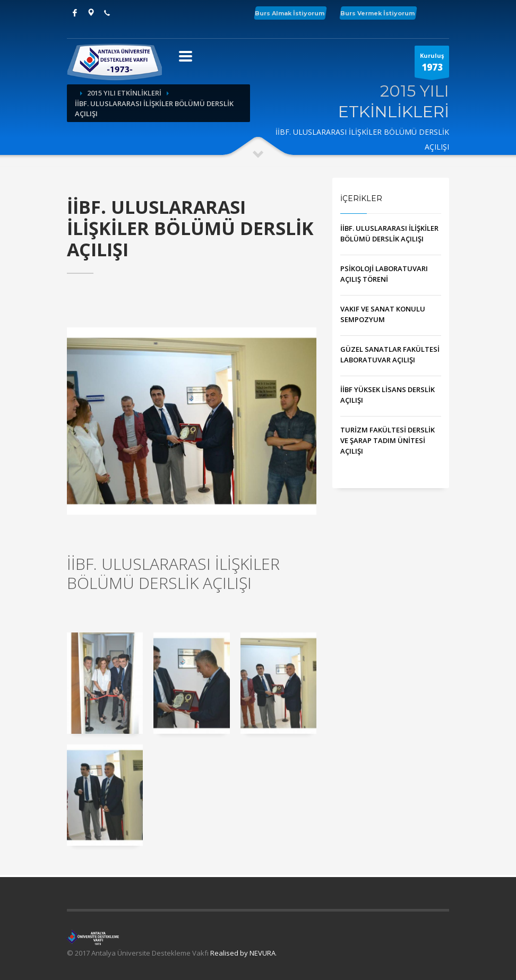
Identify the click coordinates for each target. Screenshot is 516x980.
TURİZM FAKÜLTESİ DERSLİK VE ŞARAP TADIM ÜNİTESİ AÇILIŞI (388, 440)
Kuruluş (432, 64)
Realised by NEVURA (243, 953)
